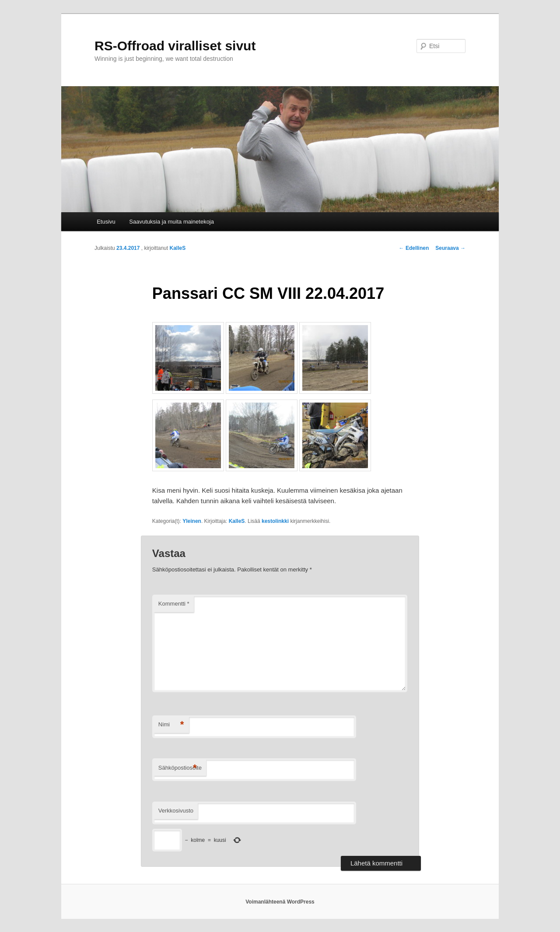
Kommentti (174, 604)
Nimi (171, 725)
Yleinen (192, 521)
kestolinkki (275, 521)
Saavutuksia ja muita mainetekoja (171, 222)
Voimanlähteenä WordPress (280, 902)
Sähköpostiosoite (180, 768)
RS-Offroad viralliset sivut (175, 46)
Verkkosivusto (176, 811)
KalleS (177, 248)
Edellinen (414, 248)
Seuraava (450, 248)
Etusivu (106, 222)
